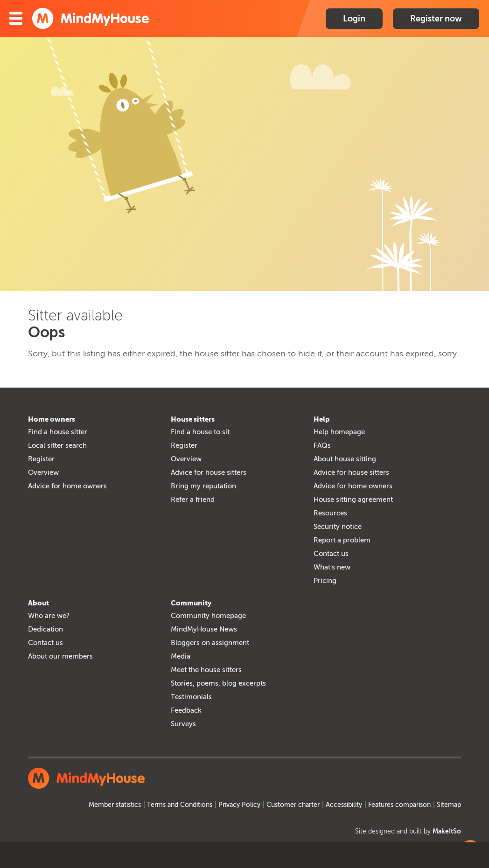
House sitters (193, 419)
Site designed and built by (408, 831)
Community (191, 603)
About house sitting (345, 459)
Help (322, 419)
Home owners (52, 419)
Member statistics (115, 805)
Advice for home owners (67, 486)
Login (354, 19)
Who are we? (49, 616)
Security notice (338, 527)
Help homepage (339, 432)
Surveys (183, 724)
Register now (436, 19)
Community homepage (208, 616)
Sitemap (449, 805)
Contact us (331, 554)
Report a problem (342, 540)
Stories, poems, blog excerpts (218, 683)
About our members (60, 656)
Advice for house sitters (209, 472)
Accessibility (344, 805)
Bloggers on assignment (210, 643)
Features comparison (399, 805)
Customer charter (293, 805)
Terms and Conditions (180, 805)
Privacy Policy (239, 805)
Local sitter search (57, 445)
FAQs (322, 445)
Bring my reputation (203, 486)
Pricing (325, 581)
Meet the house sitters (206, 670)
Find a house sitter (58, 432)
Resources (330, 513)
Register (41, 459)
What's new (332, 567)
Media (181, 656)
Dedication (45, 629)
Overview (43, 472)
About (38, 603)
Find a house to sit (200, 432)
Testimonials (191, 697)
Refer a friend (193, 500)
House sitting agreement (353, 500)
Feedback (186, 710)
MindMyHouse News (204, 629)
